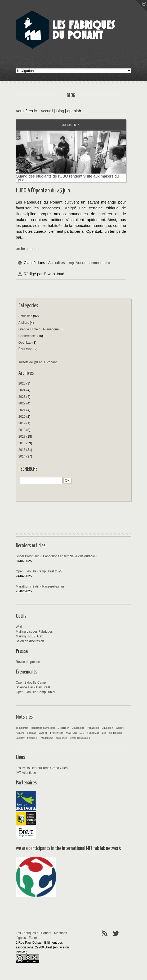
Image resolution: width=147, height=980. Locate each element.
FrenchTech (57, 733)
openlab (32, 733)
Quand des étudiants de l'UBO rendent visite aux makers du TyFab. (71, 176)
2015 (22, 450)
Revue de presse (28, 662)
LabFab (43, 733)
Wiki (19, 627)
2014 (22, 456)
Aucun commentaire (93, 263)
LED (82, 733)
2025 (22, 383)
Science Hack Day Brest (33, 687)
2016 (22, 443)
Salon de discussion (30, 641)
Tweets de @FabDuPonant (38, 362)
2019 (22, 423)
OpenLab (25, 343)
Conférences (28, 336)
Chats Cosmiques (80, 738)
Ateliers (24, 323)
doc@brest (22, 728)
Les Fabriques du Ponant (34, 933)
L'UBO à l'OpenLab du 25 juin (43, 191)
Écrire (33, 938)
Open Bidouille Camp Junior (36, 692)
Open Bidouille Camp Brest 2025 (39, 571)
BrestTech (63, 728)
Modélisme (47, 738)
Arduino (20, 733)
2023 (22, 397)
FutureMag (93, 733)
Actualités (57, 263)
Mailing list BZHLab (30, 636)
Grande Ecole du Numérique (39, 329)
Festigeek (33, 738)
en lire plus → (28, 249)
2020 (22, 417)
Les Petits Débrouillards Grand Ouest (42, 768)
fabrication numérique (43, 728)
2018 (22, 430)
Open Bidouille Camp (31, 683)
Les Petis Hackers (112, 733)
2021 (22, 410)
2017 (22, 437)
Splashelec (78, 728)
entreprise (62, 738)
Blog (60, 111)
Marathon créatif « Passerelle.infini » (42, 586)
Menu (141, 6)
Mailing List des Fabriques (34, 632)
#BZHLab (71, 733)
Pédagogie (93, 728)
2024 (22, 390)
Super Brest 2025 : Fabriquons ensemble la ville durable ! (56, 556)
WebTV (120, 728)
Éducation (26, 349)
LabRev (20, 738)
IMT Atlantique (26, 773)
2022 (22, 403)
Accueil (47, 111)
